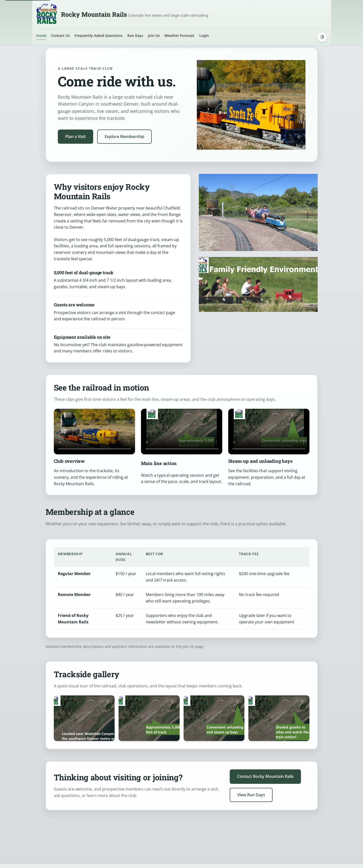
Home (41, 35)
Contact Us (60, 35)
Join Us (154, 35)
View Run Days (251, 795)
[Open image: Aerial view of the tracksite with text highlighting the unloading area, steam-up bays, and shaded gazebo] (279, 718)
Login (204, 35)
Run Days (135, 35)
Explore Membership (124, 136)
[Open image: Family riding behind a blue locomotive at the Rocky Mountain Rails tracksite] (84, 718)
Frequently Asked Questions (99, 35)
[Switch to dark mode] (322, 37)
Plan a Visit (75, 136)
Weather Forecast (179, 35)
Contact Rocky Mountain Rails (265, 776)
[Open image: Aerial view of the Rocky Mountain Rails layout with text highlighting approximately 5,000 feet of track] (214, 718)
